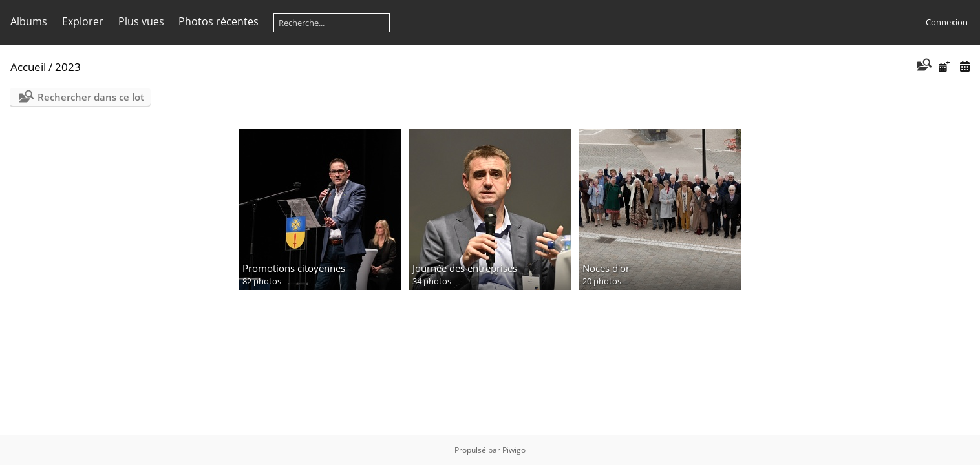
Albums (29, 21)
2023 (68, 67)
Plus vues (141, 21)
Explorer (83, 21)
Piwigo (514, 450)
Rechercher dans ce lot (91, 97)
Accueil (28, 67)
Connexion (947, 22)
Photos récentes (218, 21)
